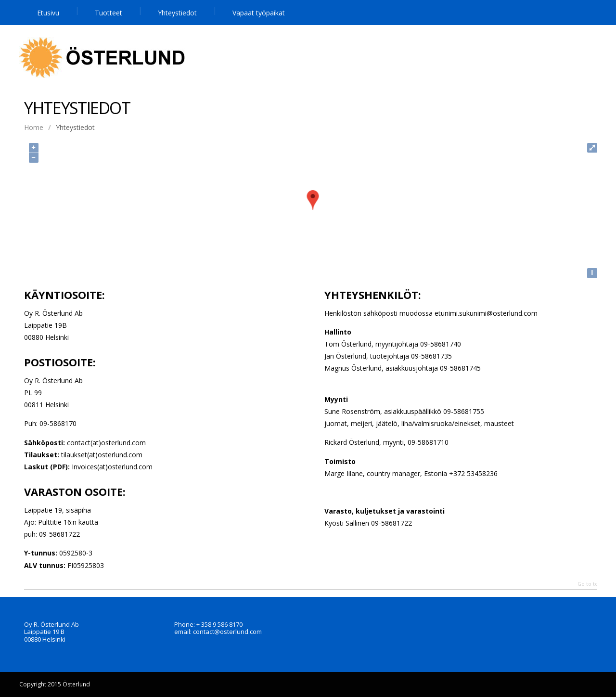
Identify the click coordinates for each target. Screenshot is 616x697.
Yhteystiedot (177, 13)
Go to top (590, 584)
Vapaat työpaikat (259, 13)
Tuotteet (109, 13)
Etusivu (48, 13)
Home (34, 127)
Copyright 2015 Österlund (55, 684)
